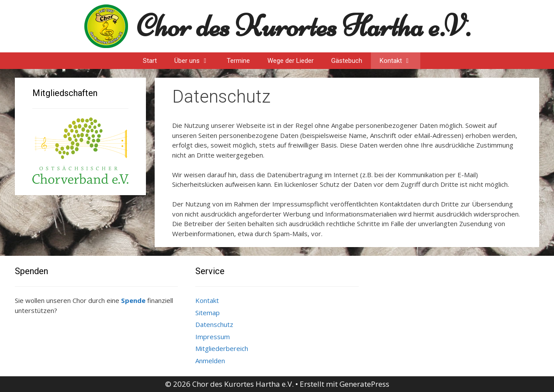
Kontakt (400, 61)
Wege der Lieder (291, 61)
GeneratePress (364, 384)
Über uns (196, 61)
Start (150, 61)
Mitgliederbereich (222, 348)
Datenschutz (214, 324)
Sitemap (208, 313)
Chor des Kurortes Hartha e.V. (303, 26)
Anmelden (210, 361)
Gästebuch (347, 61)
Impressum (213, 337)
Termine (238, 61)
